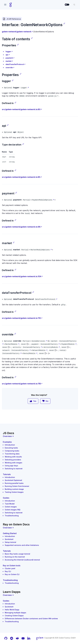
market (9, 61)
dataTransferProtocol (15, 64)
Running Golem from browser (17, 486)
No (45, 401)
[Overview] (40, 436)
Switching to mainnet (14, 469)
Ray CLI (8, 571)
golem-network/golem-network (17, 32)
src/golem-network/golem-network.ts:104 (22, 276)
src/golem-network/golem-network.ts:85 (21, 177)
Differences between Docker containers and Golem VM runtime (31, 619)
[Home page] (11, 5)
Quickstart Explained (13, 480)
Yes (33, 401)
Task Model (10, 504)
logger (8, 51)
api (7, 55)
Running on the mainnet (15, 557)
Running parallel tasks (14, 483)
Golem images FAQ (13, 510)
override (9, 67)
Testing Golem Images (14, 492)
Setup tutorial (10, 542)
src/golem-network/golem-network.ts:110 (21, 318)
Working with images (13, 463)
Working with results (13, 457)
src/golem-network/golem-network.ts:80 (21, 109)
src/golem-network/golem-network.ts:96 (21, 227)
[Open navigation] (5, 5)
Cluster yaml (10, 568)
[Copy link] (64, 24)
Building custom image (14, 489)
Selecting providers (13, 460)
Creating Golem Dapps (14, 616)
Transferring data (12, 454)
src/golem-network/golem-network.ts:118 (21, 384)
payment (9, 58)
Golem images (11, 507)
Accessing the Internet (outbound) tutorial (22, 560)
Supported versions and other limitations (22, 545)
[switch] (67, 5)
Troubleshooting (12, 516)
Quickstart (9, 539)
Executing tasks (11, 448)
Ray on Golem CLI (12, 574)
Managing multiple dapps (15, 613)
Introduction (10, 445)
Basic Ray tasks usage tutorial (17, 554)
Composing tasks (12, 451)
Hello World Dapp (12, 610)
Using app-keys (11, 466)
